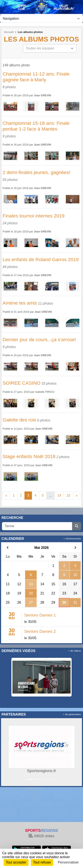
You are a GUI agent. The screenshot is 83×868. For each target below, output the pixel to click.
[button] (6, 752)
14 (59, 495)
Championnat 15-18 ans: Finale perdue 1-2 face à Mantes (36, 126)
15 (68, 495)
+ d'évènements (72, 539)
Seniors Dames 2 (40, 631)
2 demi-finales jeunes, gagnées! (36, 172)
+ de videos (75, 651)
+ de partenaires (72, 714)
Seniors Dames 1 (40, 615)
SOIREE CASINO (22, 383)
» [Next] (77, 495)
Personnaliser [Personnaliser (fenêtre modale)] (68, 862)
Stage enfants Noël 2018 (29, 456)
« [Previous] (6, 495)
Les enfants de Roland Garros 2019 (41, 260)
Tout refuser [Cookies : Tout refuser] (42, 862)
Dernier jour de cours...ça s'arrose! (39, 340)
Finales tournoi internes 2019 (34, 216)
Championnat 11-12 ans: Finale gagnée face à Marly (36, 77)
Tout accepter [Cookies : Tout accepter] (16, 862)
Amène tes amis (20, 303)
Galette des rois (19, 420)
